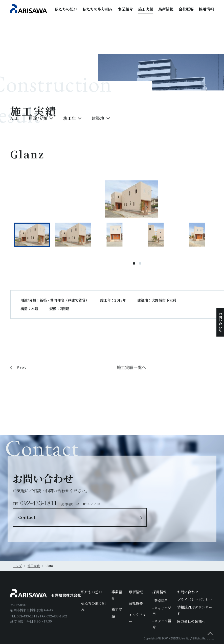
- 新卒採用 (160, 584)
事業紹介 (125, 9)
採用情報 (206, 9)
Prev (22, 395)
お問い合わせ (220, 322)
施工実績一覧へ (132, 395)
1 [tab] (134, 272)
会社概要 (186, 9)
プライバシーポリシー (195, 582)
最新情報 (166, 9)
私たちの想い (66, 9)
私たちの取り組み (98, 9)
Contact (162, 491)
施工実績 (146, 9)
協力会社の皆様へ (191, 604)
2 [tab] (140, 272)
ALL (14, 127)
